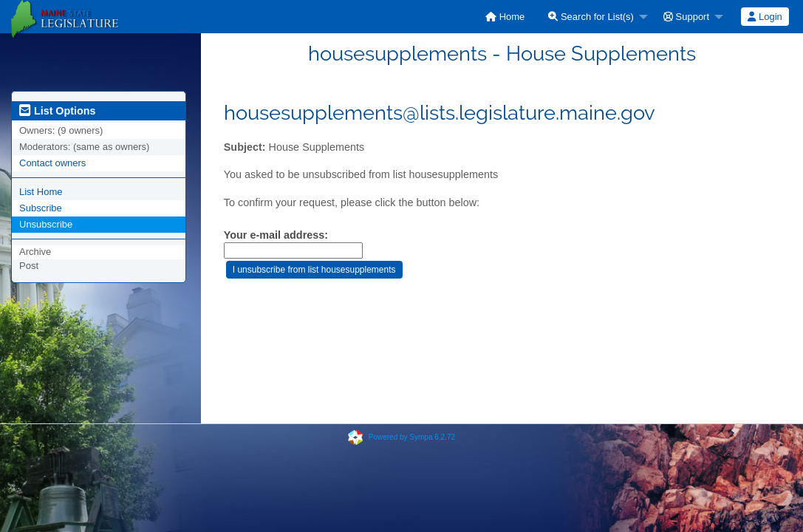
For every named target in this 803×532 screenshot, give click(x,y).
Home (505, 17)
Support (686, 17)
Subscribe (41, 208)
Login (765, 17)
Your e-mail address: (276, 235)
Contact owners (52, 163)
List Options (57, 111)
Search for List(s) (591, 17)
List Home (41, 192)
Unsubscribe (46, 224)
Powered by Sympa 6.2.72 (412, 437)
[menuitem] (505, 17)
